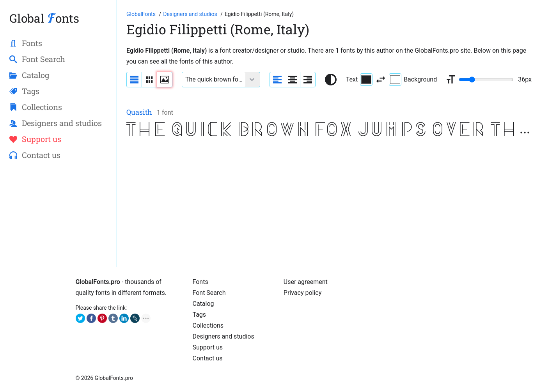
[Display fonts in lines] (149, 80)
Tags (200, 315)
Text (359, 80)
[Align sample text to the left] (277, 80)
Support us (208, 347)
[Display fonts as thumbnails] (165, 80)
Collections (208, 325)
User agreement (306, 282)
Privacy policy (303, 293)
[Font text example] (214, 80)
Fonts (200, 282)
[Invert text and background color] (381, 80)
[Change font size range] (486, 80)
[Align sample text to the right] (308, 80)
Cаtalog (203, 304)
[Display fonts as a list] (134, 80)
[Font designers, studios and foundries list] (191, 14)
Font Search (209, 293)
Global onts (44, 18)
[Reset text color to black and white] (331, 80)
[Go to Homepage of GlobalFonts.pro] (142, 14)
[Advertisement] (329, 203)
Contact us (208, 358)
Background (413, 80)
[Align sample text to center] (293, 80)
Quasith (139, 112)
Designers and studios (223, 336)
